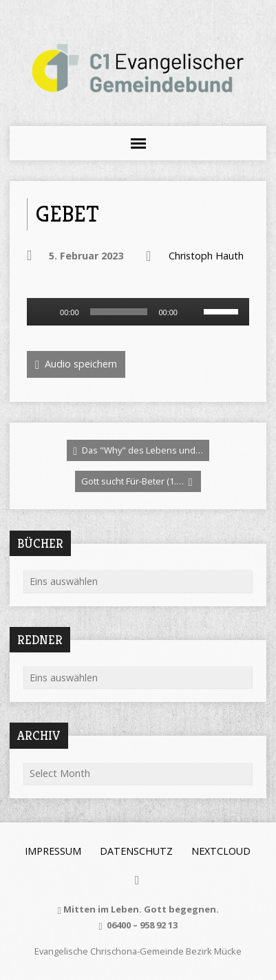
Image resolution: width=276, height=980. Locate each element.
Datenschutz (136, 851)
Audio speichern (76, 364)
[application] (138, 312)
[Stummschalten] (193, 312)
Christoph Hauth (206, 256)
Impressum (53, 851)
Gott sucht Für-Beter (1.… (137, 481)
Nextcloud (221, 851)
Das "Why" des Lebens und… (138, 450)
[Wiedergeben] (45, 312)
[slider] (119, 312)
